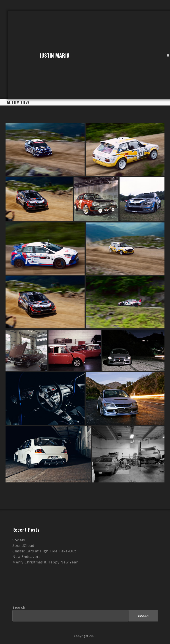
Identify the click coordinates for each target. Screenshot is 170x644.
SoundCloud (23, 546)
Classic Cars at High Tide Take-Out (44, 551)
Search (19, 607)
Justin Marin (55, 55)
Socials (19, 540)
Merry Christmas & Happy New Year (45, 562)
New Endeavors (26, 557)
